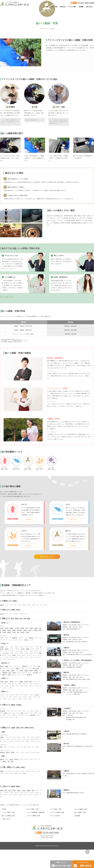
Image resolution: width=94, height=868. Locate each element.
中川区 (5, 739)
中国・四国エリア (14, 793)
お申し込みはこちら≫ (47, 582)
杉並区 (9, 656)
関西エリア (18, 753)
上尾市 (2, 673)
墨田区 (14, 656)
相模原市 (5, 698)
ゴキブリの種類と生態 (57, 838)
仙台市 (2, 639)
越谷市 (7, 675)
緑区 (22, 739)
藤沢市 (4, 700)
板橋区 (12, 654)
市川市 (12, 707)
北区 (27, 654)
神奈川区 (24, 692)
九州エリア (12, 812)
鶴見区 (18, 694)
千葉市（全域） (4, 707)
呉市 (24, 799)
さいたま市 (5, 679)
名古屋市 (2, 737)
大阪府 (3, 758)
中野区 (4, 658)
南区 (4, 696)
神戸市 (12, 785)
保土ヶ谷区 (36, 694)
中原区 (21, 696)
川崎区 (13, 696)
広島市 (2, 797)
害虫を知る (63, 7)
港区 (18, 658)
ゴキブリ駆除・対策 (32, 835)
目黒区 (23, 658)
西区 (12, 787)
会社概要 (81, 7)
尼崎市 (2, 785)
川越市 (27, 675)
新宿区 (4, 656)
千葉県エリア (5, 704)
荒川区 (7, 654)
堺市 (1, 773)
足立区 (2, 654)
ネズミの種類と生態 (81, 835)
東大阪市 (2, 778)
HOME (46, 7)
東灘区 (4, 787)
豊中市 (8, 778)
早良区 (14, 816)
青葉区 (7, 692)
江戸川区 (17, 654)
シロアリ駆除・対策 (8, 838)
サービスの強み (72, 7)
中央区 (30, 656)
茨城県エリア (5, 717)
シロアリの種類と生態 (33, 841)
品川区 (36, 654)
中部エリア (12, 730)
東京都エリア (5, 648)
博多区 (19, 816)
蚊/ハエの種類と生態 (8, 841)
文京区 (14, 658)
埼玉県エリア (5, 669)
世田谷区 (19, 656)
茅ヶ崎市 (35, 698)
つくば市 (37, 720)
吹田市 (13, 778)
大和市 (9, 700)
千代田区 (35, 656)
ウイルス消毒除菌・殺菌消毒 (35, 838)
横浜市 (2, 692)
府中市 (26, 666)
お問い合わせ (89, 7)
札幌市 (2, 631)
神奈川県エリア (5, 689)
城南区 (29, 816)
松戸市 (26, 707)
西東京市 (15, 664)
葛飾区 (23, 654)
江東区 (31, 654)
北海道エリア (10, 626)
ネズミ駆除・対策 (56, 835)
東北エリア (12, 635)
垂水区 (16, 785)
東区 (10, 816)
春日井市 (33, 741)
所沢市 (14, 681)
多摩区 (36, 696)
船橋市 (21, 707)
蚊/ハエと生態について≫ (7, 322)
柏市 (30, 707)
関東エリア (16, 644)
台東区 (25, 656)
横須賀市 (29, 700)
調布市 (31, 664)
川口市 (23, 675)
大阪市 (2, 763)
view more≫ (29, 545)
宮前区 (31, 696)
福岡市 (2, 816)
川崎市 (8, 696)
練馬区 (9, 658)
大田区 (27, 658)
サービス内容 (54, 7)
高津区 (26, 696)
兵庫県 (3, 782)
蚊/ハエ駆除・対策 (80, 838)
